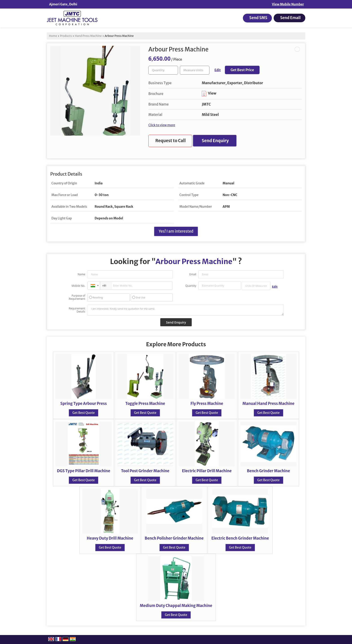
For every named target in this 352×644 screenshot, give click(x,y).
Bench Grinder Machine (268, 471)
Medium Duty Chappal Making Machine (176, 606)
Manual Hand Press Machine (268, 404)
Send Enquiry (215, 141)
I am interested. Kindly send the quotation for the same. (186, 310)
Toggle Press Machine (145, 404)
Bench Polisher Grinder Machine (174, 538)
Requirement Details (77, 310)
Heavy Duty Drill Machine (110, 538)
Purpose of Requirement (77, 297)
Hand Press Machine (88, 36)
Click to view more (162, 125)
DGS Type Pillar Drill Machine (84, 471)
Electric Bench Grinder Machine (240, 538)
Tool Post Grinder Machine (145, 471)
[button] (288, 4)
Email (193, 274)
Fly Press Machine (207, 404)
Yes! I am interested (176, 231)
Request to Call (170, 141)
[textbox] (195, 70)
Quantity (191, 286)
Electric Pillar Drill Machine (207, 471)
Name (81, 274)
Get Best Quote (84, 413)
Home (53, 36)
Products (66, 36)
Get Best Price (242, 70)
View (209, 93)
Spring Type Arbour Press (84, 404)
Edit (218, 70)
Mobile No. (78, 286)
